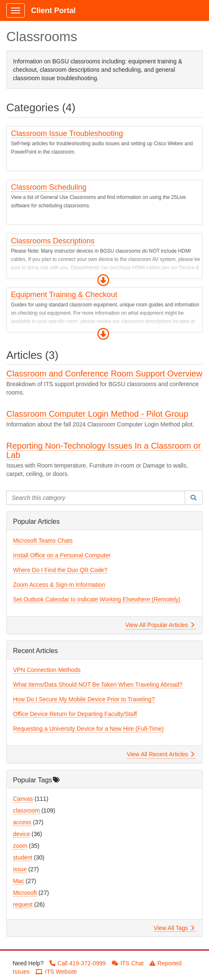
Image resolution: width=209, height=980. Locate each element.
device (21, 834)
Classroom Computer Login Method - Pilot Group (97, 414)
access (22, 822)
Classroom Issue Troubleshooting (67, 133)
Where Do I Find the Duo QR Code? (60, 570)
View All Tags (174, 928)
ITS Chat (128, 963)
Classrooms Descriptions (53, 241)
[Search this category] (96, 498)
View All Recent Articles (161, 754)
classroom (26, 810)
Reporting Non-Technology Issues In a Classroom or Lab (104, 450)
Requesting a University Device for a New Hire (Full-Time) (88, 729)
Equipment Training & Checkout (64, 295)
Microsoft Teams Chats (43, 541)
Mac (18, 881)
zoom (20, 846)
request (23, 904)
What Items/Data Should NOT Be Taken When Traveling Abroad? (98, 685)
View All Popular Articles (160, 625)
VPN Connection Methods (47, 670)
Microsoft (25, 893)
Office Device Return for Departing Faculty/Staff (75, 714)
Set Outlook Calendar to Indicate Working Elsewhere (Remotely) (97, 599)
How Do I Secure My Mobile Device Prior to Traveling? (84, 699)
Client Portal (53, 10)
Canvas (23, 799)
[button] (103, 280)
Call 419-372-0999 (78, 963)
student (23, 857)
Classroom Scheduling (49, 187)
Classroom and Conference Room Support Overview (104, 374)
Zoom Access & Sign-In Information (59, 585)
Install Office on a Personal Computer (62, 555)
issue (20, 869)
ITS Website (56, 972)
